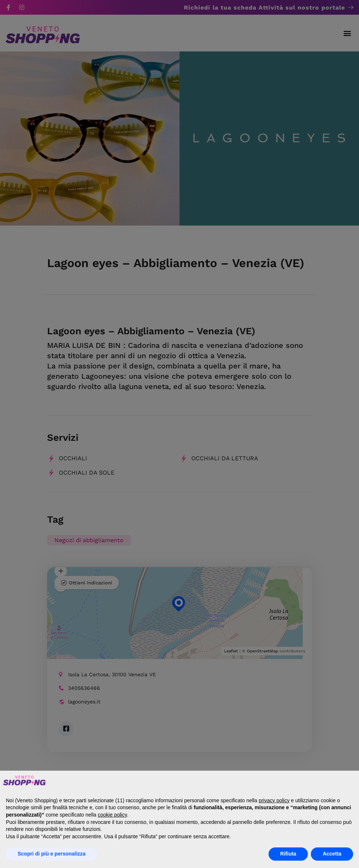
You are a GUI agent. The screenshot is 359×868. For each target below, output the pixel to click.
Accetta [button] (332, 854)
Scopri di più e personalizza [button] (51, 854)
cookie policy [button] (112, 815)
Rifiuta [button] (288, 854)
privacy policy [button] (274, 800)
